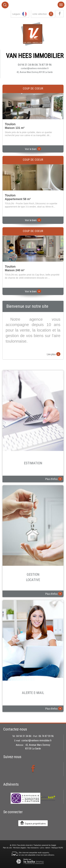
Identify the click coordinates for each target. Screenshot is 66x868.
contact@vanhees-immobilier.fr (35, 68)
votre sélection (40, 14)
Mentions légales (20, 848)
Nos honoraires (33, 848)
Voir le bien (33, 149)
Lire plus (54, 354)
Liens (42, 848)
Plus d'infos (54, 479)
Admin (48, 848)
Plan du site (7, 848)
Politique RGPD (57, 848)
